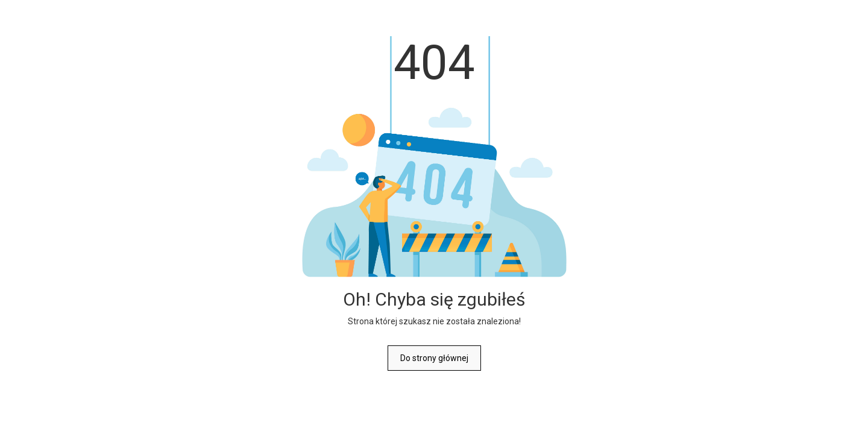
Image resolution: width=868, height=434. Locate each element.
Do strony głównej (434, 358)
